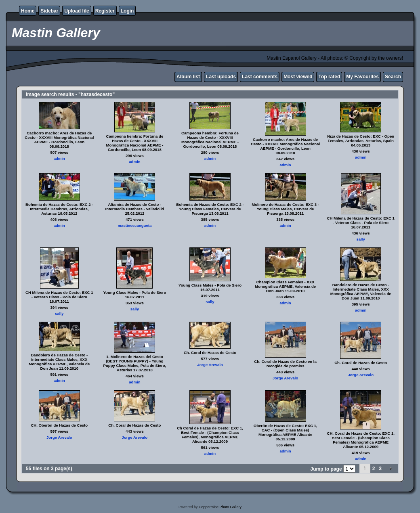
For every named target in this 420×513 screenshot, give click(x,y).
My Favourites (362, 77)
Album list (188, 77)
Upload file (77, 11)
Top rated (329, 77)
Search (393, 77)
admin (59, 158)
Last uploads (221, 77)
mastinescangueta (135, 225)
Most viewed (298, 77)
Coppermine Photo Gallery (220, 507)
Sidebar (49, 11)
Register (105, 11)
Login (127, 11)
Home (28, 11)
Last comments (260, 77)
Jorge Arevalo (210, 365)
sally (361, 239)
